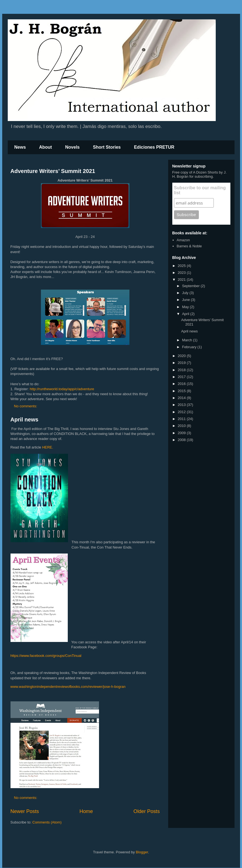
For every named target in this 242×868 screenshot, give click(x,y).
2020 (182, 356)
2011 (182, 419)
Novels (72, 147)
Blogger (142, 852)
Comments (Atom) (47, 822)
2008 (182, 440)
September (191, 286)
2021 (182, 280)
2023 (182, 273)
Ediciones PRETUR (154, 147)
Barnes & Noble (189, 246)
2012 (182, 412)
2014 (182, 398)
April (186, 314)
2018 (182, 370)
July (186, 293)
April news (24, 419)
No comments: (26, 406)
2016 (182, 384)
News (20, 147)
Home (86, 811)
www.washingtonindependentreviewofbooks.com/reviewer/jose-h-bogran (68, 687)
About (45, 147)
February (190, 347)
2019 (182, 363)
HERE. (48, 447)
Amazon (183, 240)
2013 (182, 405)
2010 (182, 426)
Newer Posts (25, 811)
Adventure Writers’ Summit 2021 (53, 171)
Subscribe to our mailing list (200, 190)
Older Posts (146, 811)
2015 (182, 391)
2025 (182, 266)
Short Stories (107, 147)
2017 (182, 377)
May (186, 307)
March (188, 340)
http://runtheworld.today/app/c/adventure (62, 389)
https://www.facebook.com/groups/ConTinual (46, 656)
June (186, 300)
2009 (182, 433)
